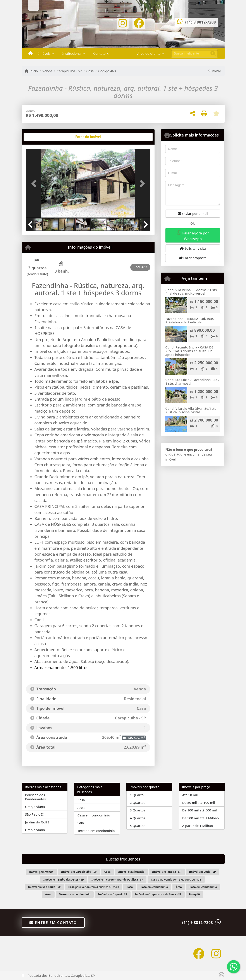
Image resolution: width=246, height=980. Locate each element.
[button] (35, 184)
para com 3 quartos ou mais (176, 880)
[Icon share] (123, 23)
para (41, 872)
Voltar (215, 71)
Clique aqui (174, 454)
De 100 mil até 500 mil (200, 810)
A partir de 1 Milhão (198, 826)
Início (31, 71)
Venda (47, 71)
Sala (81, 823)
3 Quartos (138, 810)
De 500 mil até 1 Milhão (200, 818)
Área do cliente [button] (149, 53)
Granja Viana (35, 807)
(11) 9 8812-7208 (201, 22)
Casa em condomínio (94, 815)
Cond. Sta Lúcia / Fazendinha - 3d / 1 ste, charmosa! (192, 382)
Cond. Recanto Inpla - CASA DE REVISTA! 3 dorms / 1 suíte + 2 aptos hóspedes (189, 351)
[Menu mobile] (30, 54)
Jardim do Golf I (37, 822)
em (79, 872)
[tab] (40, 137)
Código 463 (107, 71)
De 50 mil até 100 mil (199, 802)
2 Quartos (138, 802)
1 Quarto (137, 795)
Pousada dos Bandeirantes (35, 797)
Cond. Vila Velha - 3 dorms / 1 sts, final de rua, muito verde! (191, 292)
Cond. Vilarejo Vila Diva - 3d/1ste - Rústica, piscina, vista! (192, 410)
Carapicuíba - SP (69, 71)
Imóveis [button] (45, 53)
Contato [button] (99, 53)
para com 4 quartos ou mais (94, 887)
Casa (90, 71)
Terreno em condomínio (96, 831)
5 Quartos (138, 826)
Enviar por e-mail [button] (193, 213)
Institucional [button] (72, 53)
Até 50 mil (190, 795)
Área (81, 808)
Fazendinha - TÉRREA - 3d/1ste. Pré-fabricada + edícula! (189, 320)
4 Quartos (138, 818)
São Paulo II (34, 814)
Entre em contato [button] (53, 923)
